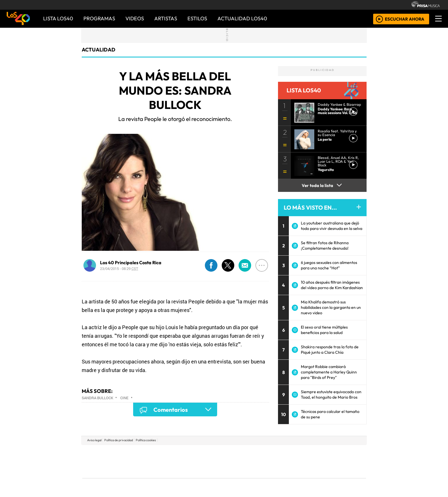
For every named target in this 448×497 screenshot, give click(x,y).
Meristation (310, 477)
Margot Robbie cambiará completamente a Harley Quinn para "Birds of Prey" (329, 372)
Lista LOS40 (58, 18)
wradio (214, 461)
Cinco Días (236, 461)
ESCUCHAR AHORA (405, 19)
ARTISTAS (166, 18)
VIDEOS (135, 18)
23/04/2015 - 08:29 (119, 269)
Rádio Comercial (336, 477)
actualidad (99, 50)
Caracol (327, 453)
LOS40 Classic (290, 461)
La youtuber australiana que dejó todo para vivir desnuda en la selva (332, 226)
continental (258, 461)
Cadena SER (269, 453)
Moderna (183, 477)
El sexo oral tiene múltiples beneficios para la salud (324, 330)
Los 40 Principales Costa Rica (131, 263)
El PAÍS (159, 453)
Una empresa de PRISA (108, 457)
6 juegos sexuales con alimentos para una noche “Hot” (329, 265)
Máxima (273, 461)
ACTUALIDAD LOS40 (242, 18)
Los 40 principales (186, 453)
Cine (124, 398)
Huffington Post (166, 461)
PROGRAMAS (99, 18)
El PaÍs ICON (235, 477)
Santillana (213, 453)
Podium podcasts (155, 469)
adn (306, 453)
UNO (198, 461)
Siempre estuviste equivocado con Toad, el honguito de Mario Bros (331, 394)
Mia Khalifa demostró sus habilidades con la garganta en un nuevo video (331, 307)
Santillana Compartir (243, 453)
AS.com (288, 453)
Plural (210, 477)
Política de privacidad (119, 440)
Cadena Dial (308, 461)
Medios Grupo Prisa (108, 471)
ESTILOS (197, 18)
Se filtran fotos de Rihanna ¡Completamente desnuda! (325, 245)
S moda (258, 477)
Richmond (155, 477)
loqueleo (283, 477)
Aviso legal (94, 440)
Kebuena (328, 461)
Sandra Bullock (97, 398)
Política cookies (146, 440)
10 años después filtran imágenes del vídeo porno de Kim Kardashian (332, 285)
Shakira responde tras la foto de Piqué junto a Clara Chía (330, 350)
